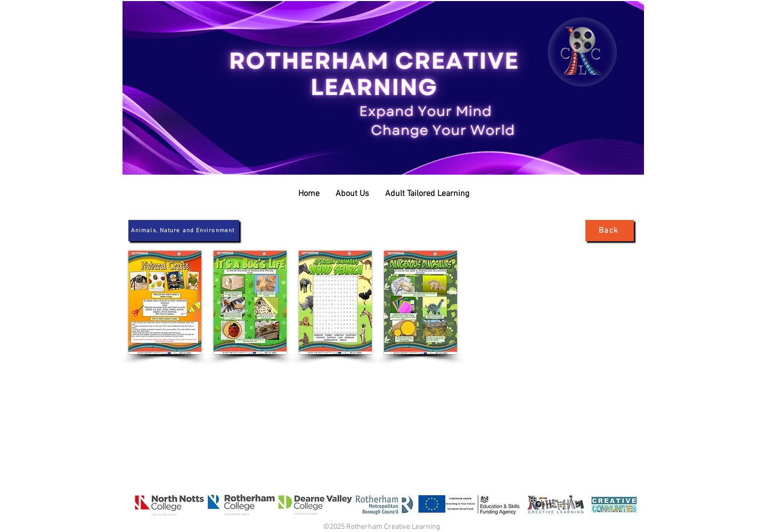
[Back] (610, 231)
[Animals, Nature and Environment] (184, 231)
